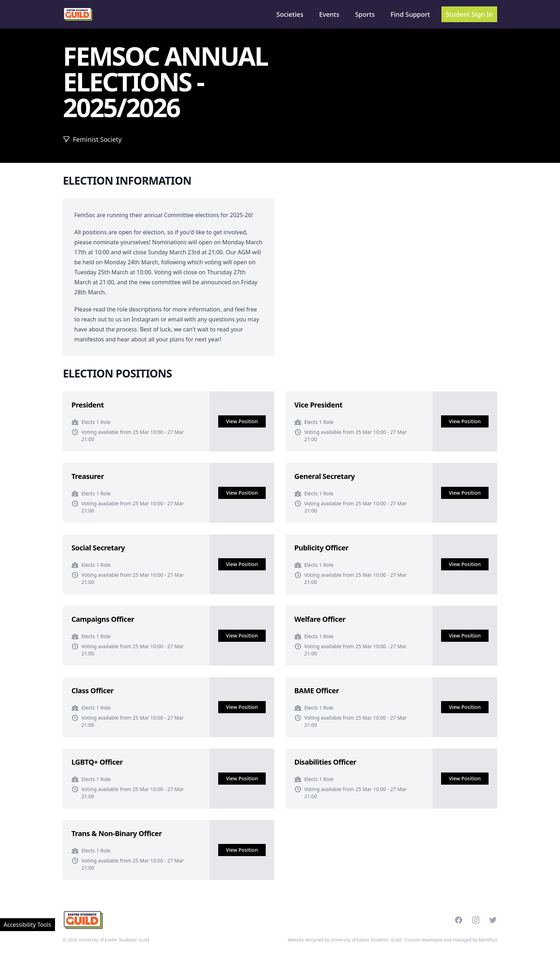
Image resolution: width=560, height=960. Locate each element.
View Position (242, 421)
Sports (365, 14)
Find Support (411, 14)
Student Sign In (469, 14)
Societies (290, 14)
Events (329, 14)
